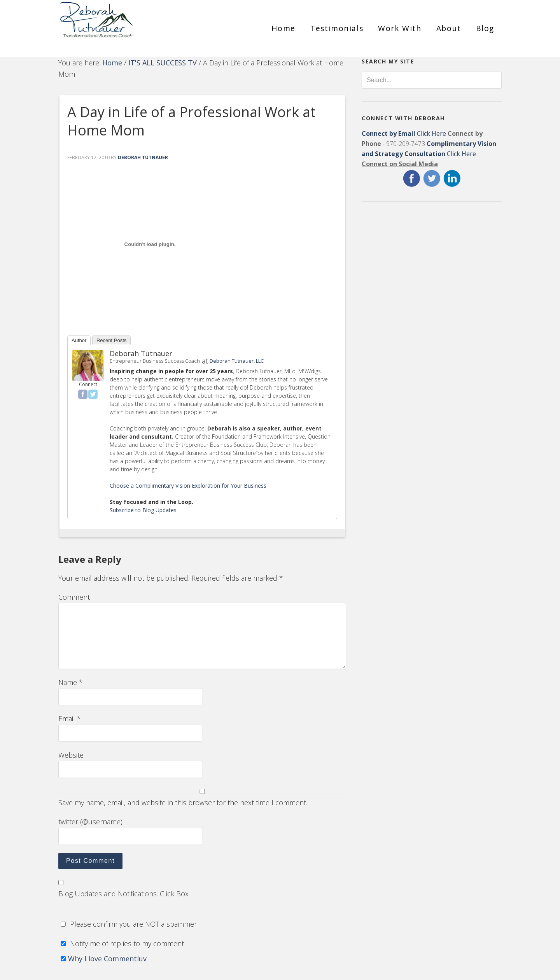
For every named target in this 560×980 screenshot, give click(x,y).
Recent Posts (111, 340)
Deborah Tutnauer (141, 353)
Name (71, 682)
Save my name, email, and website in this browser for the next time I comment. (183, 803)
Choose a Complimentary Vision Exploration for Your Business (188, 486)
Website (71, 755)
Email (70, 718)
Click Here (404, 133)
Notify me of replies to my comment (121, 943)
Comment (74, 597)
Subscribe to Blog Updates (143, 510)
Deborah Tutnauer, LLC (237, 361)
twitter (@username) (90, 822)
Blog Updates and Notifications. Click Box (123, 894)
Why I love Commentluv (107, 959)
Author (79, 340)
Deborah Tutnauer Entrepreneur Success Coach (128, 25)
